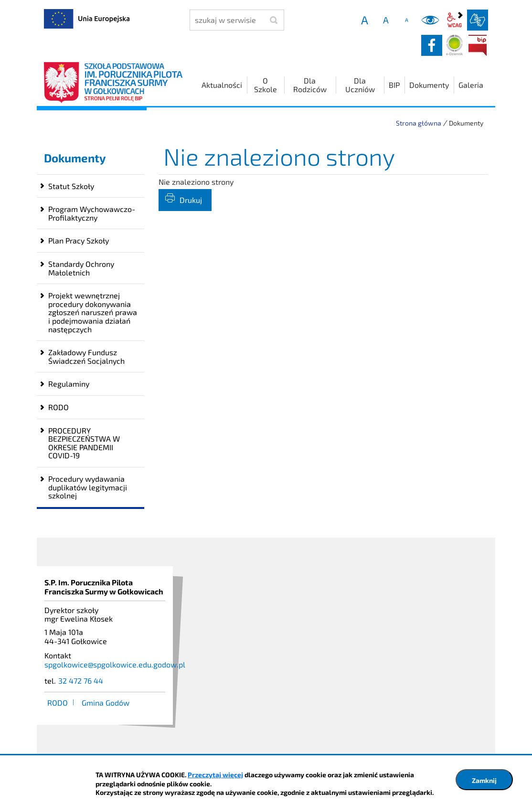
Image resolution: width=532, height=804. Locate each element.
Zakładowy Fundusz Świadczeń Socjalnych (86, 356)
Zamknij (484, 780)
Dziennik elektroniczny (455, 45)
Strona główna (419, 123)
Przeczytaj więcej (215, 775)
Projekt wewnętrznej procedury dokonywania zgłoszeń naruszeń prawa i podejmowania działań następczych (93, 312)
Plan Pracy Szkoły (79, 240)
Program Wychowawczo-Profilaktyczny (92, 213)
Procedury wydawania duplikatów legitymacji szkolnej (88, 487)
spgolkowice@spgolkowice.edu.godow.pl (115, 664)
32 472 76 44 (81, 681)
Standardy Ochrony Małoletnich (81, 268)
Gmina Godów (106, 703)
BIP (478, 45)
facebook (432, 45)
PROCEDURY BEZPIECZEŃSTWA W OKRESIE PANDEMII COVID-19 (84, 443)
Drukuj (191, 200)
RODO (59, 407)
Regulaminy (69, 384)
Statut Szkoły (71, 186)
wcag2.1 (455, 20)
